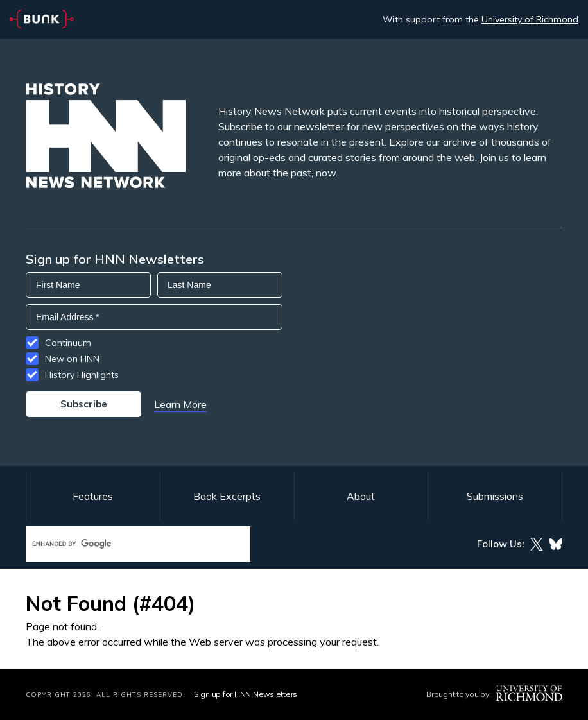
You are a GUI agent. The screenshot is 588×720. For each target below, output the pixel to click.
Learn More (180, 404)
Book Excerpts (227, 496)
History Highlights (82, 375)
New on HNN (72, 359)
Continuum (68, 343)
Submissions (495, 496)
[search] (125, 544)
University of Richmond (530, 19)
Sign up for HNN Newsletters (246, 694)
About (361, 496)
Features (93, 496)
